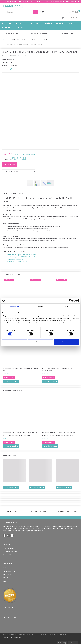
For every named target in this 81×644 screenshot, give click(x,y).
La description (10, 193)
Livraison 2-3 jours (69, 33)
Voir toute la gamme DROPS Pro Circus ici (21, 257)
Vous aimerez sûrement (11, 275)
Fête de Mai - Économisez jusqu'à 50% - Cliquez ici (18, 1)
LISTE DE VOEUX (70, 18)
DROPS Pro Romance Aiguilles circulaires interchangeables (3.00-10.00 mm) (20, 434)
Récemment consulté (11, 455)
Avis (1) (21, 193)
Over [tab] (67, 306)
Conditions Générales (58, 635)
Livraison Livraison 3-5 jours (68, 511)
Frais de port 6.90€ (14, 511)
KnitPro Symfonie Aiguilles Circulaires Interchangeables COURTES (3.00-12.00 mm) (60, 434)
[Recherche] (36, 12)
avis (16, 154)
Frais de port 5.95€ (13, 33)
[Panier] (74, 12)
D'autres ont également (12, 391)
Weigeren (15, 342)
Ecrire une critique (29, 154)
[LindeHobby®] (13, 6)
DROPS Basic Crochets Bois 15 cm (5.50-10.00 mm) (20, 369)
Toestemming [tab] (14, 306)
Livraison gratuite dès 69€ (41, 33)
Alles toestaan (66, 342)
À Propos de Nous (70, 1)
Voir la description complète (11, 69)
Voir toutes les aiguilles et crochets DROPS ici (22, 255)
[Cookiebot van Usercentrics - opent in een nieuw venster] (70, 301)
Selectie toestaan (40, 342)
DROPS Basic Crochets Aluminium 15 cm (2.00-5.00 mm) (59, 369)
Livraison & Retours (56, 1)
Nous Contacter (43, 1)
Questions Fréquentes (10, 552)
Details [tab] (41, 306)
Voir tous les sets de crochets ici (18, 261)
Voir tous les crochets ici (15, 259)
